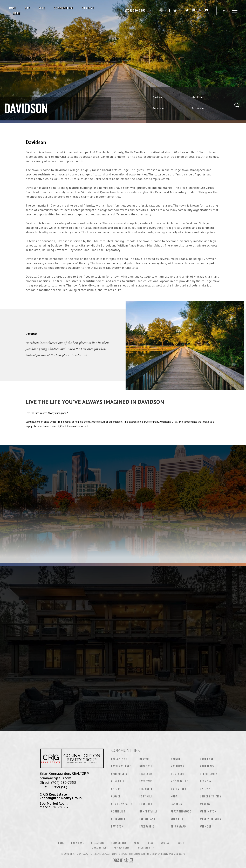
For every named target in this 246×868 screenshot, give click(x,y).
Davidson (117, 826)
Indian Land (147, 819)
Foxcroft (146, 804)
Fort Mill (146, 796)
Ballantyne (119, 759)
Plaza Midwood (181, 811)
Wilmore (206, 826)
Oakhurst (177, 804)
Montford (178, 774)
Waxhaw (205, 804)
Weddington (208, 811)
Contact (88, 8)
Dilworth (146, 766)
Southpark (207, 766)
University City (210, 796)
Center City (119, 774)
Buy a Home (77, 843)
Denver (144, 759)
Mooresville (179, 781)
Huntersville (149, 811)
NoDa (174, 796)
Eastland (146, 774)
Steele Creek (209, 774)
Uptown (205, 789)
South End (207, 759)
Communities (63, 8)
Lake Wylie (147, 826)
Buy (27, 8)
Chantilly (118, 781)
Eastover (146, 781)
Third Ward (178, 826)
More (17, 13)
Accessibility (146, 848)
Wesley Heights (210, 819)
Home (12, 8)
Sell (42, 8)
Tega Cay (206, 781)
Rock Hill (177, 819)
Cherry (116, 789)
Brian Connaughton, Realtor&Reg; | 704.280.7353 (135, 11)
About (137, 843)
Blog (151, 843)
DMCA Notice (99, 848)
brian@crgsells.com (55, 778)
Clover (116, 796)
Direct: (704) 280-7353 (58, 782)
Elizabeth (146, 789)
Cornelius (118, 811)
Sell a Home (98, 843)
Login (181, 843)
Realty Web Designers (173, 854)
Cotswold (118, 819)
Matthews (178, 766)
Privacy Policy (122, 848)
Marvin (175, 759)
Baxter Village (121, 766)
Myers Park (179, 789)
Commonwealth (122, 804)
